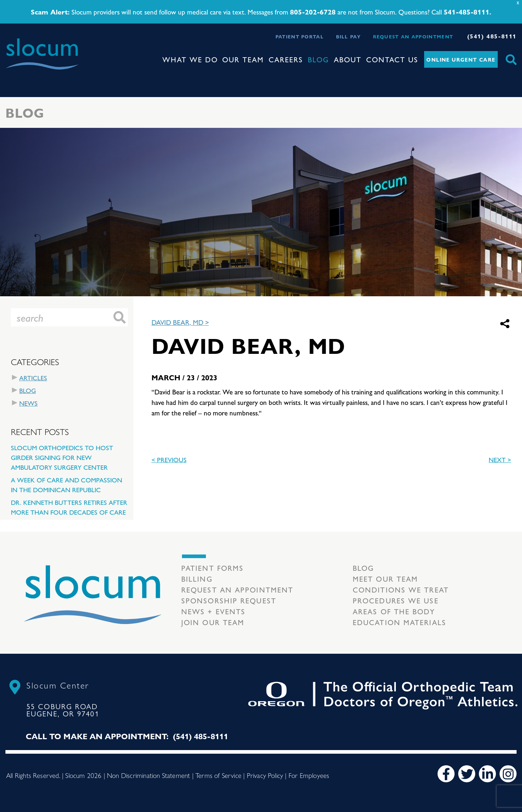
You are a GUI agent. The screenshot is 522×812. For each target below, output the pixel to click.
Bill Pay (348, 36)
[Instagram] (508, 774)
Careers (286, 59)
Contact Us (392, 59)
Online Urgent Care (461, 59)
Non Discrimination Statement (148, 775)
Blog (318, 59)
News (28, 403)
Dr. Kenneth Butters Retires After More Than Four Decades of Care (69, 507)
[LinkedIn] (487, 774)
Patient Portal (300, 36)
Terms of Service (218, 775)
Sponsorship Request (229, 600)
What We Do (190, 59)
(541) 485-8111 (492, 36)
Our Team (243, 59)
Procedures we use (396, 600)
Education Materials (399, 622)
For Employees (309, 775)
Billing (197, 579)
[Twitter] (467, 774)
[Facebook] (446, 774)
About (348, 59)
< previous (169, 459)
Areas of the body (394, 611)
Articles (33, 378)
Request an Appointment (413, 36)
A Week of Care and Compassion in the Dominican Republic (67, 485)
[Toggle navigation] (11, 76)
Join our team (213, 622)
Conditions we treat (401, 589)
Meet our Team (385, 579)
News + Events (213, 611)
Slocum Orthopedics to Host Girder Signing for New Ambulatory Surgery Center (62, 457)
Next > (500, 459)
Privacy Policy (265, 775)
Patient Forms (212, 568)
